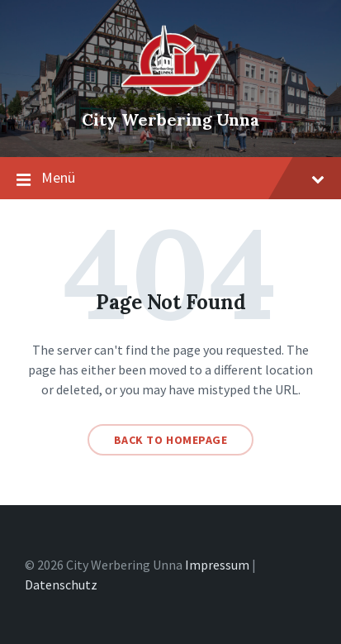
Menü (170, 179)
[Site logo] (171, 92)
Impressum (217, 565)
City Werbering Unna (170, 119)
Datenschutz (61, 584)
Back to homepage (171, 440)
